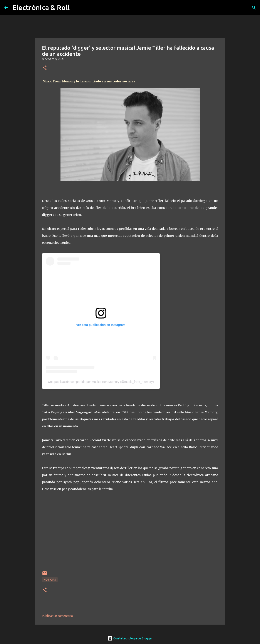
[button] (45, 68)
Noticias (50, 580)
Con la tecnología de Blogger (130, 638)
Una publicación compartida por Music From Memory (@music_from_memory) (101, 382)
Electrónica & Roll (41, 7)
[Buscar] (254, 8)
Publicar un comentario (57, 616)
